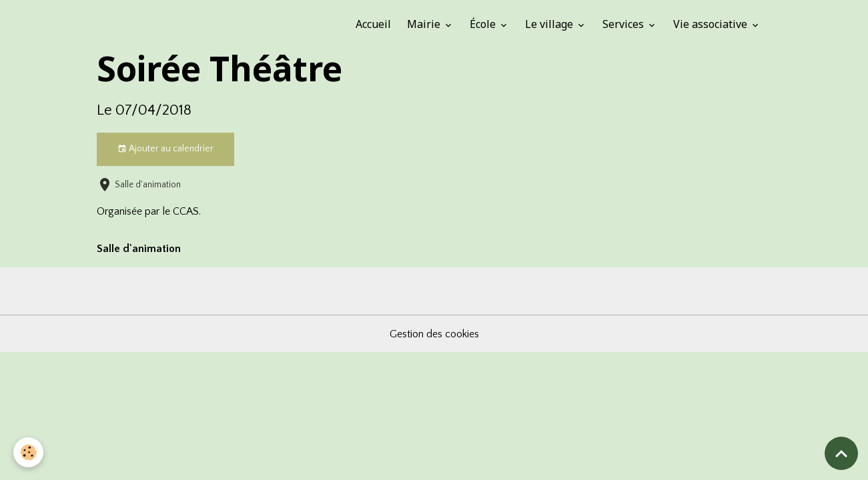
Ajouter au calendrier (165, 149)
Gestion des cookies (434, 334)
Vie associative (712, 24)
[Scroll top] (841, 453)
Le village (550, 24)
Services (624, 24)
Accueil (373, 24)
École (484, 24)
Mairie (425, 24)
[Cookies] (28, 452)
